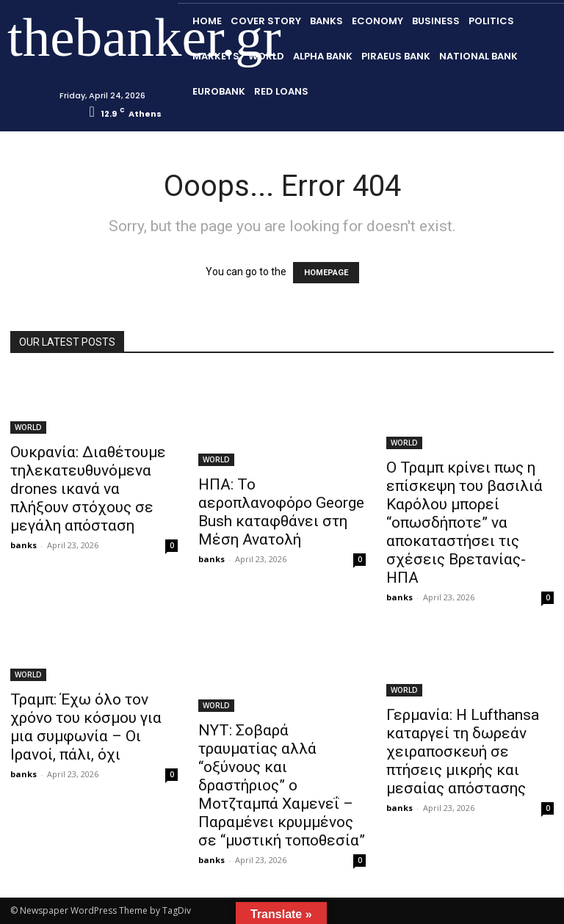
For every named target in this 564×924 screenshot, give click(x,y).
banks (23, 545)
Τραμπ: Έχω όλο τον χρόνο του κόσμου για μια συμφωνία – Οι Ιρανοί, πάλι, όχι (86, 727)
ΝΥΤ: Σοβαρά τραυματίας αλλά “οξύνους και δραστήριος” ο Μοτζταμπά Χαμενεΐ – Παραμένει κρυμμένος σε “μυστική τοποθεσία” (282, 785)
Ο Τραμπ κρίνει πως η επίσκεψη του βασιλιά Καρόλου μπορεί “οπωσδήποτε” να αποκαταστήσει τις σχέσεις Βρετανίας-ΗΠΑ (464, 523)
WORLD (28, 427)
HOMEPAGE (326, 273)
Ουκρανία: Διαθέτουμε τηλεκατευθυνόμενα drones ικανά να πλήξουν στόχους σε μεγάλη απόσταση (88, 489)
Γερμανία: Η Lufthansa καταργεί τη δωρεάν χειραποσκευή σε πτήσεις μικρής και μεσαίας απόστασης (463, 752)
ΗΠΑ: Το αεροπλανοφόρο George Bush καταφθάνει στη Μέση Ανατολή (281, 512)
